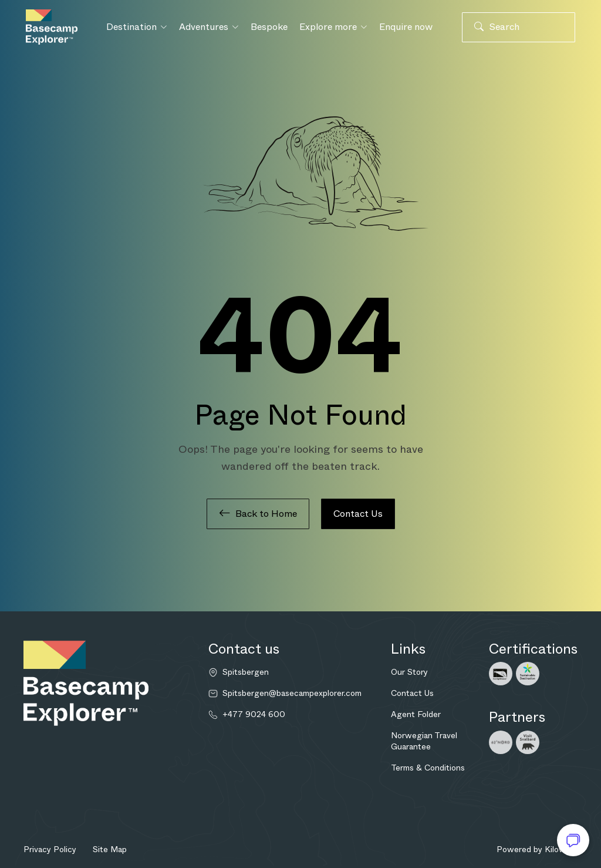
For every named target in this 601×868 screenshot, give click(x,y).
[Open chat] (573, 840)
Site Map (110, 849)
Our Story (409, 672)
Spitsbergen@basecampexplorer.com (292, 693)
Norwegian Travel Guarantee (424, 741)
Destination (137, 27)
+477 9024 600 (254, 714)
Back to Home (258, 514)
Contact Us (358, 514)
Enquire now (406, 27)
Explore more (333, 27)
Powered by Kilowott (537, 849)
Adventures (209, 27)
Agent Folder (416, 714)
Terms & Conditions (428, 768)
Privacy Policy (50, 849)
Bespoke (269, 27)
